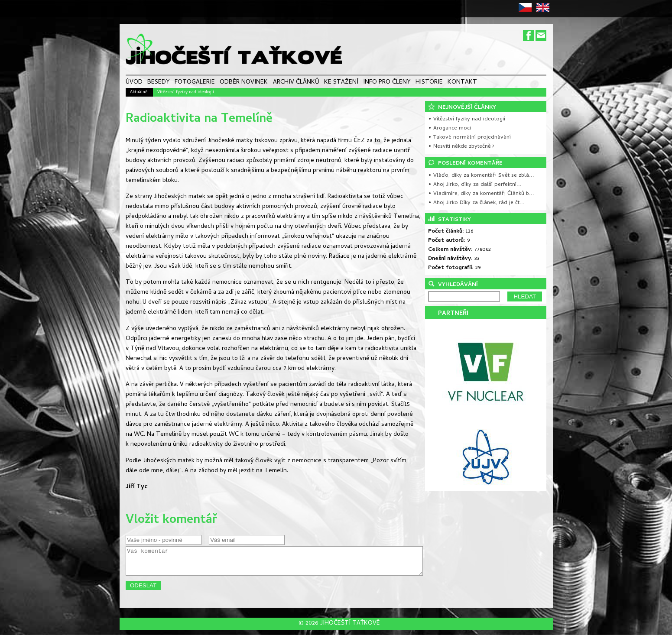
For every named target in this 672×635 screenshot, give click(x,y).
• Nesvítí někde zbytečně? (461, 147)
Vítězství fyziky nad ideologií (186, 92)
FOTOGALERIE (195, 83)
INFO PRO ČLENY (387, 83)
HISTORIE (429, 83)
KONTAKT (462, 83)
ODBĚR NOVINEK (244, 83)
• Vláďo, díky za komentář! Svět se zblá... (481, 176)
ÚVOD (134, 83)
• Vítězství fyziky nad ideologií (467, 119)
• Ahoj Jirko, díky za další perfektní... (475, 185)
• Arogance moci (450, 128)
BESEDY (159, 83)
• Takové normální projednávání (469, 138)
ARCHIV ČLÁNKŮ (296, 83)
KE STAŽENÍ (341, 83)
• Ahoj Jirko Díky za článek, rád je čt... (476, 203)
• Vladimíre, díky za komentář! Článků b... (481, 194)
